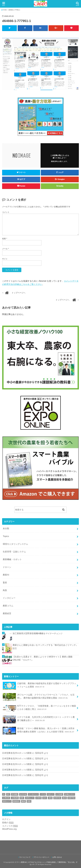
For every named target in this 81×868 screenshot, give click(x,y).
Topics (6, 536)
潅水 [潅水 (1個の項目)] (45, 798)
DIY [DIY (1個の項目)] (8, 794)
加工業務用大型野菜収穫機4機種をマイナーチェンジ (37, 633)
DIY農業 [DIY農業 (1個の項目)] (15, 794)
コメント (6, 212)
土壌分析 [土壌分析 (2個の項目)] (6, 798)
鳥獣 (5, 590)
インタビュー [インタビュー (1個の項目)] (33, 794)
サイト (5, 259)
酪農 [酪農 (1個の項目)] (23, 801)
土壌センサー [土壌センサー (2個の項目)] (70, 794)
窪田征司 (39, 753)
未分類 (6, 529)
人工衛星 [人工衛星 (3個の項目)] (59, 794)
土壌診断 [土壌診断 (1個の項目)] (15, 798)
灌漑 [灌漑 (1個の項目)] (50, 798)
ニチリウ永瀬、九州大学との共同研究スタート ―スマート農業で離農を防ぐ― (39, 720)
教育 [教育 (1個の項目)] (22, 798)
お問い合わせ (57, 857)
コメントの (10, 826)
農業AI (6, 575)
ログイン (6, 819)
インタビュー (9, 598)
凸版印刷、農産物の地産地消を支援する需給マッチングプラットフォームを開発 (39, 686)
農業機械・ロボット (12, 559)
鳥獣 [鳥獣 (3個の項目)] (29, 801)
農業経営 (7, 613)
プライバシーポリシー (41, 857)
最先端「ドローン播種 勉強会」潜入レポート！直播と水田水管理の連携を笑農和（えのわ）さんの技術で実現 (39, 731)
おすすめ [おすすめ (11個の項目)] (23, 794)
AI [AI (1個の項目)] (4, 794)
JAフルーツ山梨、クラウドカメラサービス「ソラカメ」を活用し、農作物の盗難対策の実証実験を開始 (39, 697)
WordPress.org (9, 829)
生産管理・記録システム (14, 552)
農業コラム (8, 606)
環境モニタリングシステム (15, 544)
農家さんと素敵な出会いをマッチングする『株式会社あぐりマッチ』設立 (45, 647)
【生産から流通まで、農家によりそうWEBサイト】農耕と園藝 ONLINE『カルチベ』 (43, 658)
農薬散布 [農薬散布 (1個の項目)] (16, 801)
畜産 (5, 582)
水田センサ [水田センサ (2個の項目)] (30, 798)
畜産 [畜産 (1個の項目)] (64, 798)
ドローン (7, 567)
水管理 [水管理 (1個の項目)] (38, 798)
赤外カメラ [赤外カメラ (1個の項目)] (7, 801)
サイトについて (25, 857)
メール (5, 249)
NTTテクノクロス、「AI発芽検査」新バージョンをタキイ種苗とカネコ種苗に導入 (39, 708)
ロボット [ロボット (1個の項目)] (51, 794)
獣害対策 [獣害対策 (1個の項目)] (57, 798)
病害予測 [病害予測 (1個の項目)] (71, 798)
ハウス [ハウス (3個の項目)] (43, 794)
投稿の (8, 823)
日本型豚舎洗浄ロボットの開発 (17, 753)
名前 (5, 239)
